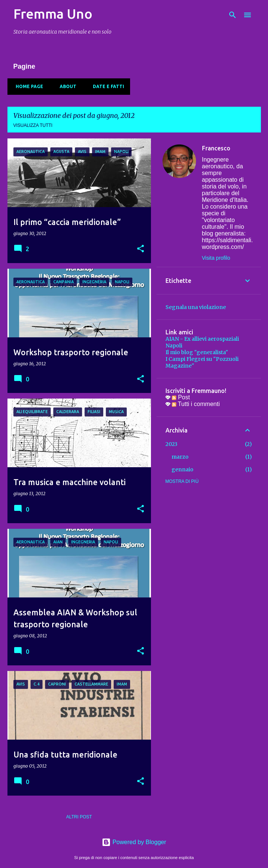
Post (181, 397)
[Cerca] (233, 15)
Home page (27, 86)
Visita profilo (216, 258)
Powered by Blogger (134, 842)
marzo (180, 457)
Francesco (216, 148)
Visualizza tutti (33, 125)
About (66, 86)
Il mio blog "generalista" (197, 352)
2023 (171, 444)
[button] (141, 249)
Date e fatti (106, 86)
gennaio (182, 469)
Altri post (79, 817)
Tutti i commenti (196, 404)
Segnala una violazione (196, 307)
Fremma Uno (53, 14)
